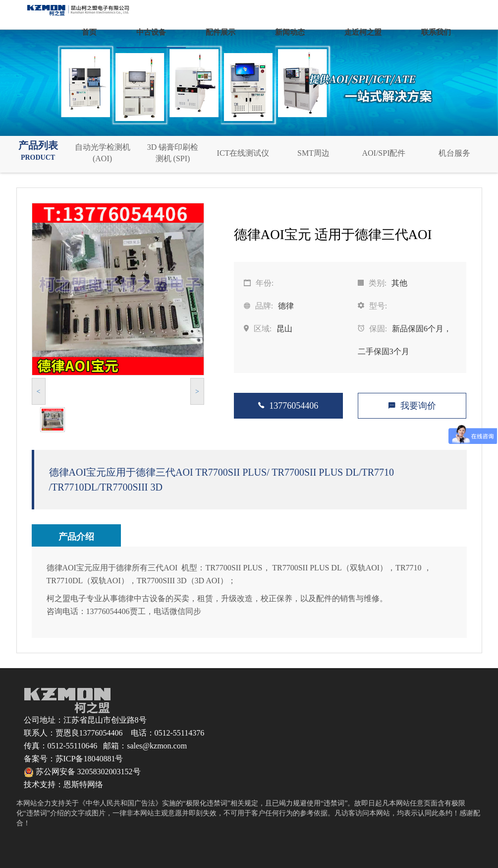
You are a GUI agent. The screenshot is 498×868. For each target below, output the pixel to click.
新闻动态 (290, 32)
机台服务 (454, 153)
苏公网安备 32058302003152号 (82, 772)
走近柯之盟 (363, 32)
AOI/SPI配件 (384, 153)
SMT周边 (313, 153)
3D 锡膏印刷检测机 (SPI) (173, 153)
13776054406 (288, 406)
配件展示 (221, 32)
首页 (89, 32)
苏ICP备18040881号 (89, 759)
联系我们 (436, 32)
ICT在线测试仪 (243, 153)
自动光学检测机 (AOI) (103, 153)
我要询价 (412, 406)
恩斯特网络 (83, 784)
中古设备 (151, 32)
